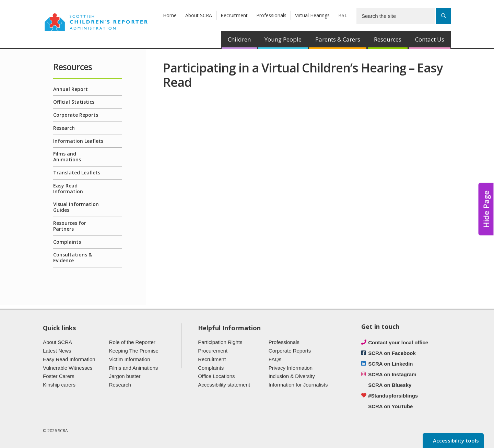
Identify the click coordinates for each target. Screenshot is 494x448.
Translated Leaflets (77, 173)
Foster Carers (59, 376)
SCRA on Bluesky (390, 385)
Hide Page (486, 209)
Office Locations (216, 376)
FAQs (275, 359)
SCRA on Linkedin (390, 364)
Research (64, 128)
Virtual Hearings (312, 15)
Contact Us (430, 39)
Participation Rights (220, 342)
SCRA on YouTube (390, 406)
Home (170, 15)
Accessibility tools (455, 440)
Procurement (213, 351)
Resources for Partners (70, 226)
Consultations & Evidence (73, 257)
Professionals (271, 15)
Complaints (67, 242)
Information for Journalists (298, 385)
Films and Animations (67, 157)
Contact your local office (398, 342)
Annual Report (70, 89)
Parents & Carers (338, 39)
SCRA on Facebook (392, 353)
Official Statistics (74, 102)
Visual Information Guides (76, 207)
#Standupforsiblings (393, 396)
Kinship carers (59, 385)
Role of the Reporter (132, 342)
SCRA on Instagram (392, 374)
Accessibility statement (224, 385)
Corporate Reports (76, 115)
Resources (388, 39)
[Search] (443, 16)
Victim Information (130, 359)
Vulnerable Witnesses (68, 368)
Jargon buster (125, 376)
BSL (343, 15)
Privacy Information (291, 368)
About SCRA (199, 15)
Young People (283, 39)
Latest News (57, 351)
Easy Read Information (68, 188)
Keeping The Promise (134, 351)
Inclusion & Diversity (292, 376)
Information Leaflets (78, 141)
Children (239, 39)
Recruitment (234, 15)
